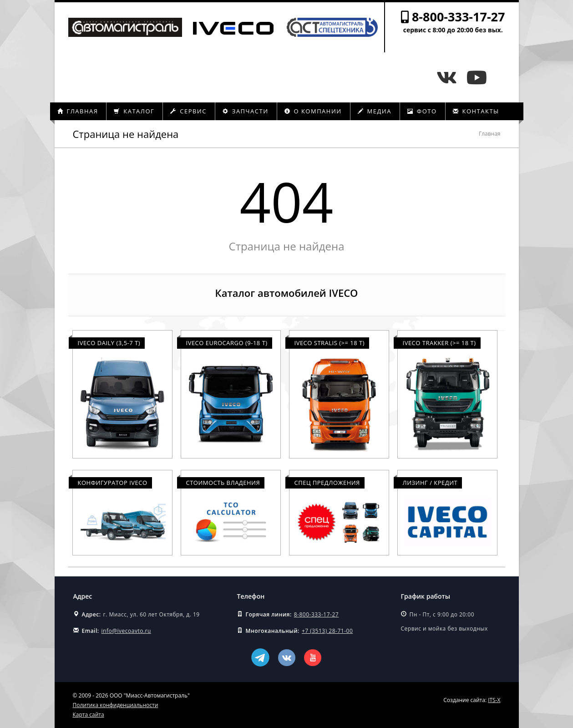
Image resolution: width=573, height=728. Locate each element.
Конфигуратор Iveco (113, 483)
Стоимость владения (223, 483)
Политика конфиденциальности (116, 705)
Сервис (188, 111)
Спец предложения (327, 483)
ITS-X (494, 700)
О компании (313, 111)
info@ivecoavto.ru (126, 631)
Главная (78, 111)
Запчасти (246, 111)
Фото (422, 111)
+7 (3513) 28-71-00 (327, 631)
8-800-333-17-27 (459, 17)
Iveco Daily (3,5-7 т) (109, 343)
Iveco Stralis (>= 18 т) (330, 343)
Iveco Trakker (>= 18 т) (439, 343)
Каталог (134, 111)
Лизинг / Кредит (430, 483)
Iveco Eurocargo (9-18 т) (227, 343)
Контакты (476, 111)
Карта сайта (89, 715)
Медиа (375, 111)
